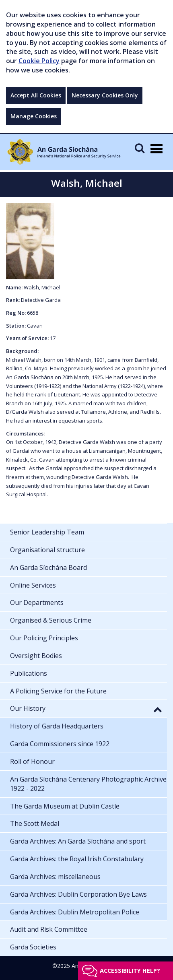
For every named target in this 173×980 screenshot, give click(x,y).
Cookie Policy (39, 61)
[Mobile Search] (140, 148)
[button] (158, 709)
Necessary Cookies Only (105, 95)
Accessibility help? (130, 971)
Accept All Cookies (36, 95)
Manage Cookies (34, 116)
